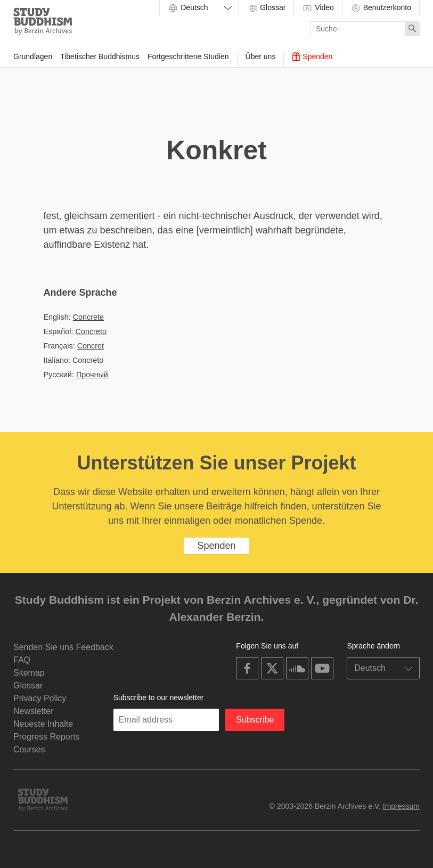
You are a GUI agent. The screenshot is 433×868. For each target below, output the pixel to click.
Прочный (92, 375)
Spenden (312, 56)
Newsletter (34, 711)
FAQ (22, 660)
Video (318, 8)
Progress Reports (47, 737)
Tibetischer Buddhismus (100, 56)
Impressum (401, 806)
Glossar (266, 8)
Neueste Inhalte (43, 724)
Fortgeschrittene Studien (188, 56)
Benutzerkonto (381, 8)
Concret (91, 346)
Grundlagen (33, 56)
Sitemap (29, 673)
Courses (29, 749)
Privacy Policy (40, 698)
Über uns (261, 56)
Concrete (88, 317)
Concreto (91, 331)
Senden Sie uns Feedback (63, 647)
